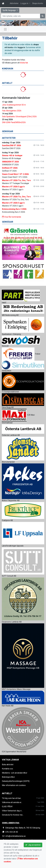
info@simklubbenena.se (16, 836)
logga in (21, 47)
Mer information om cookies (14, 785)
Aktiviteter (14, 3)
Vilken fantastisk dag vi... (12, 811)
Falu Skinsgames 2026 (12, 111)
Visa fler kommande (12, 217)
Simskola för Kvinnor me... (13, 815)
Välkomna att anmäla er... (12, 802)
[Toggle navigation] (5, 29)
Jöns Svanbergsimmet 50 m (14, 105)
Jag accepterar (33, 845)
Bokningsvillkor (8, 777)
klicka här (24, 63)
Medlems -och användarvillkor (15, 773)
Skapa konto (38, 3)
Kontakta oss (7, 769)
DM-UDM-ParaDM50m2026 (14, 122)
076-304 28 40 (12, 832)
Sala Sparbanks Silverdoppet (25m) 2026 (19, 117)
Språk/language (9, 10)
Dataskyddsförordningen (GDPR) (16, 781)
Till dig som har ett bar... (12, 798)
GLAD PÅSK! (7, 807)
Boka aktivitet (8, 765)
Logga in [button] (25, 3)
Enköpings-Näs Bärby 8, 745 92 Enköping (23, 828)
